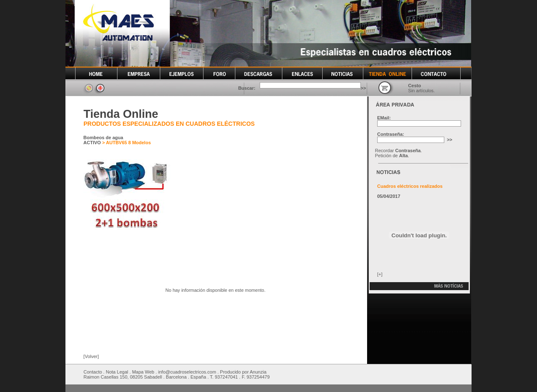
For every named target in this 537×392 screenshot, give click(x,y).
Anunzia (258, 372)
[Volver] (91, 356)
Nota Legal (117, 372)
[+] (380, 274)
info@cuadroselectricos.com (187, 372)
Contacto (93, 372)
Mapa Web (143, 372)
